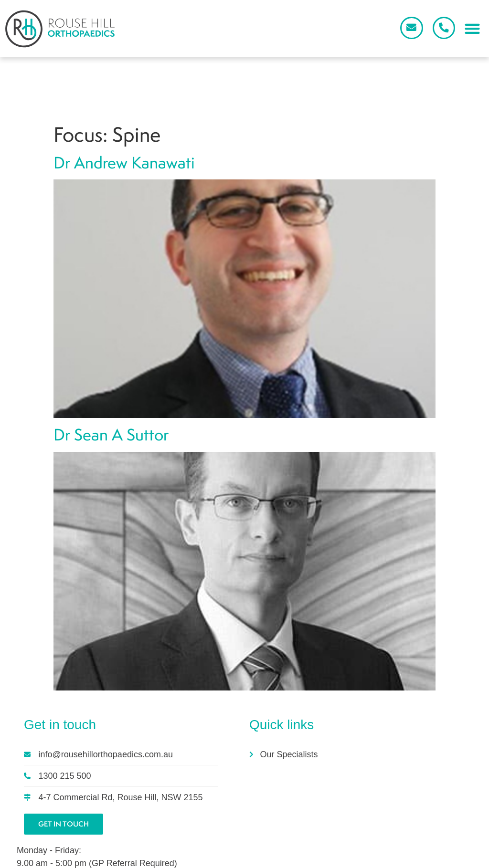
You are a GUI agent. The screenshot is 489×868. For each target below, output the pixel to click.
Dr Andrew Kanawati (124, 102)
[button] (472, 29)
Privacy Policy (371, 858)
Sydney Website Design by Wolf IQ (248, 860)
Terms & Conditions (431, 858)
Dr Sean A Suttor (111, 374)
